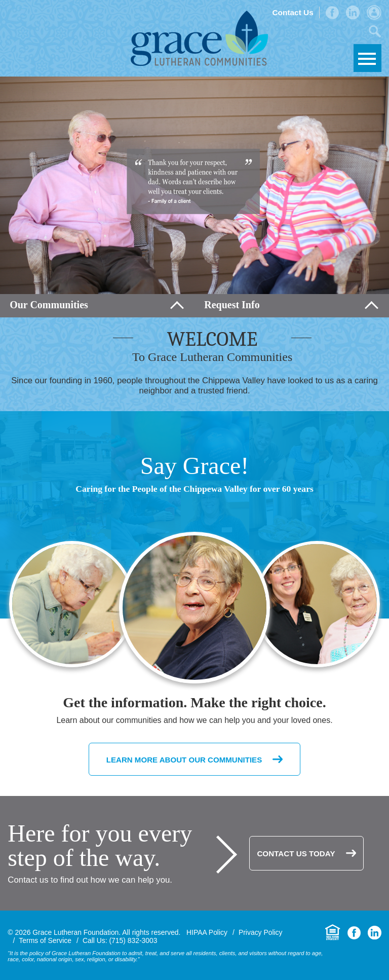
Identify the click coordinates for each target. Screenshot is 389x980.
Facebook (332, 13)
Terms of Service (45, 940)
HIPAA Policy (207, 932)
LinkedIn (353, 12)
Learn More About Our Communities (184, 759)
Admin (374, 12)
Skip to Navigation (367, 58)
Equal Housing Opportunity (333, 933)
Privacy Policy (261, 932)
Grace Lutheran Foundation (199, 38)
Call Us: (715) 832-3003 (120, 940)
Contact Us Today (296, 854)
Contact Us (293, 12)
